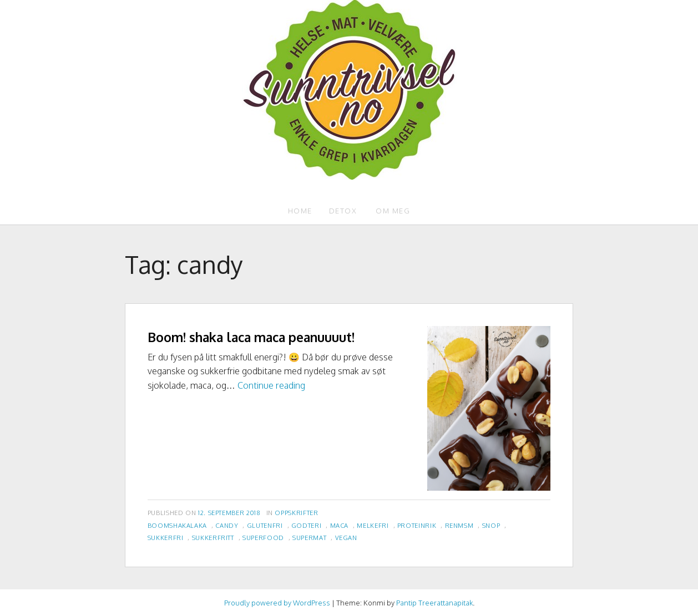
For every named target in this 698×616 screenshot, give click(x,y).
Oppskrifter (296, 513)
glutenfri (265, 525)
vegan (346, 538)
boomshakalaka (177, 525)
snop (491, 525)
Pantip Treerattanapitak (434, 603)
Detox (343, 211)
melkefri (373, 525)
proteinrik (417, 525)
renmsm (459, 525)
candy (227, 525)
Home (300, 211)
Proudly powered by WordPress (277, 603)
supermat (309, 538)
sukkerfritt (213, 538)
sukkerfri (166, 538)
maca (340, 525)
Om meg (393, 211)
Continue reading (271, 385)
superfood (263, 538)
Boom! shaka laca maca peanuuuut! (251, 337)
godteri (306, 525)
